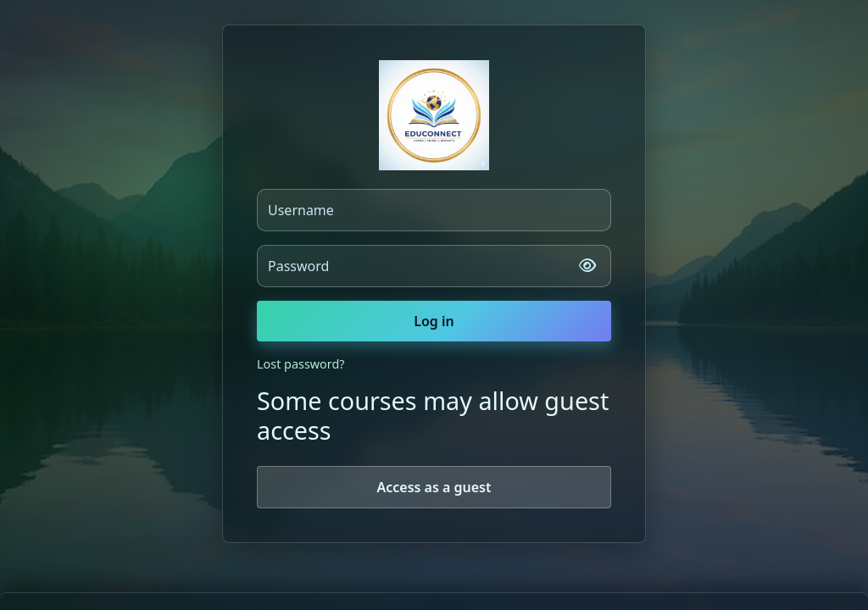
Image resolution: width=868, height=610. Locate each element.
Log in (434, 321)
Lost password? (301, 364)
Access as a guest (434, 487)
